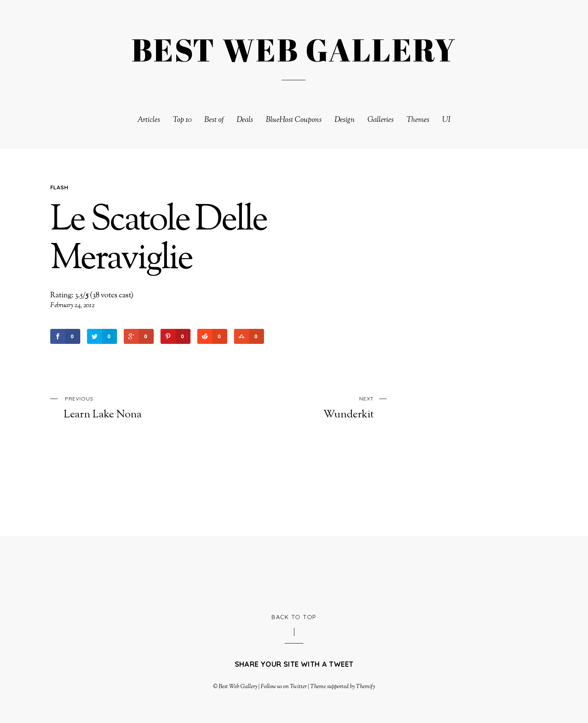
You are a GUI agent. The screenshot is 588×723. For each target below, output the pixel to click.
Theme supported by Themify (343, 687)
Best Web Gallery (238, 687)
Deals (245, 120)
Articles (149, 120)
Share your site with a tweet (294, 664)
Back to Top (294, 617)
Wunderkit (312, 407)
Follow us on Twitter (283, 687)
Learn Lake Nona (126, 407)
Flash (59, 187)
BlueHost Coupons (294, 120)
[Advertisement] (294, 573)
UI (446, 120)
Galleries (381, 120)
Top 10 (182, 120)
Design (345, 120)
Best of (214, 120)
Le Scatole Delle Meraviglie (159, 240)
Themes (418, 120)
